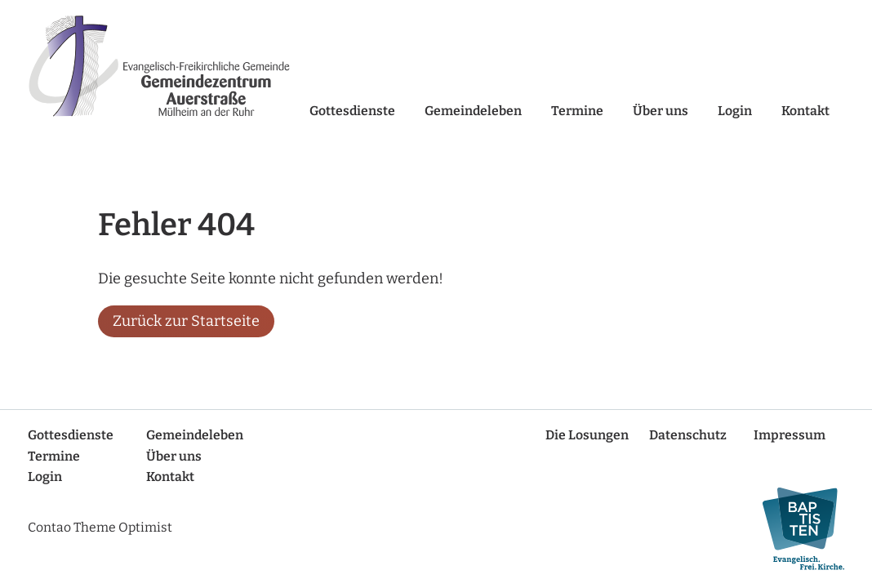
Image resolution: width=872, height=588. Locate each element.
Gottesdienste (352, 111)
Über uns (661, 111)
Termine (577, 111)
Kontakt (805, 111)
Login (735, 111)
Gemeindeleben (473, 111)
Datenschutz (688, 435)
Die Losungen (587, 435)
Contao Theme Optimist (100, 527)
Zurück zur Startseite (186, 321)
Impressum (790, 435)
